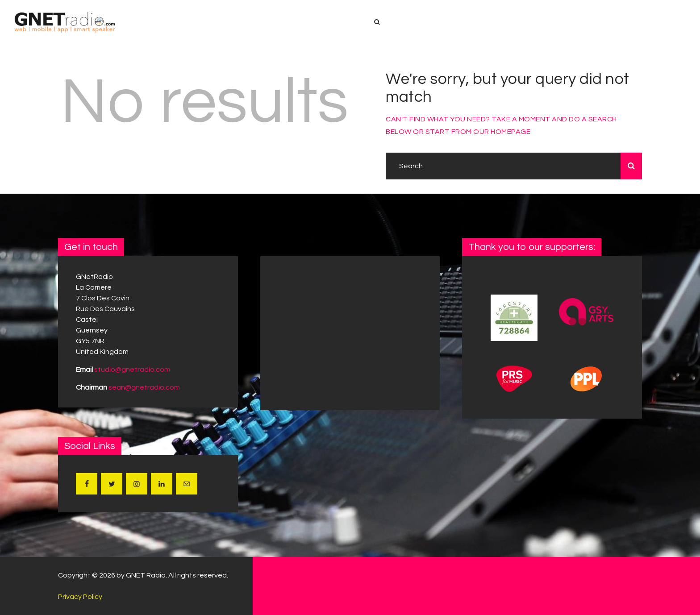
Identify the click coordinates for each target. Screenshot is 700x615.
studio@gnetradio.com (132, 370)
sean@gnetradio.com (144, 387)
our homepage (502, 132)
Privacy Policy (80, 597)
